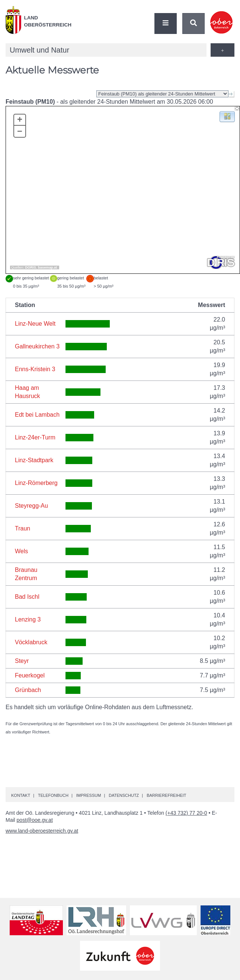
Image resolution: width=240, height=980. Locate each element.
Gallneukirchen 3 (37, 346)
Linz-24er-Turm (35, 437)
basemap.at (47, 267)
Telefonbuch (53, 795)
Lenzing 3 (28, 619)
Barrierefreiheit (166, 795)
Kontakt (21, 795)
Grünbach (28, 690)
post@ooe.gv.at (35, 820)
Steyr (22, 661)
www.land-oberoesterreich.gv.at (42, 831)
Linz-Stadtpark (34, 460)
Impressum (89, 795)
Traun (23, 528)
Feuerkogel (30, 675)
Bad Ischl (27, 597)
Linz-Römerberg (36, 483)
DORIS (31, 267)
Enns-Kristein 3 (35, 369)
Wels (21, 551)
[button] (227, 116)
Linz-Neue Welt (35, 324)
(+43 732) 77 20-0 (186, 813)
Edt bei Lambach (37, 415)
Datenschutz (124, 795)
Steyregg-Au (31, 506)
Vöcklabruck (31, 642)
